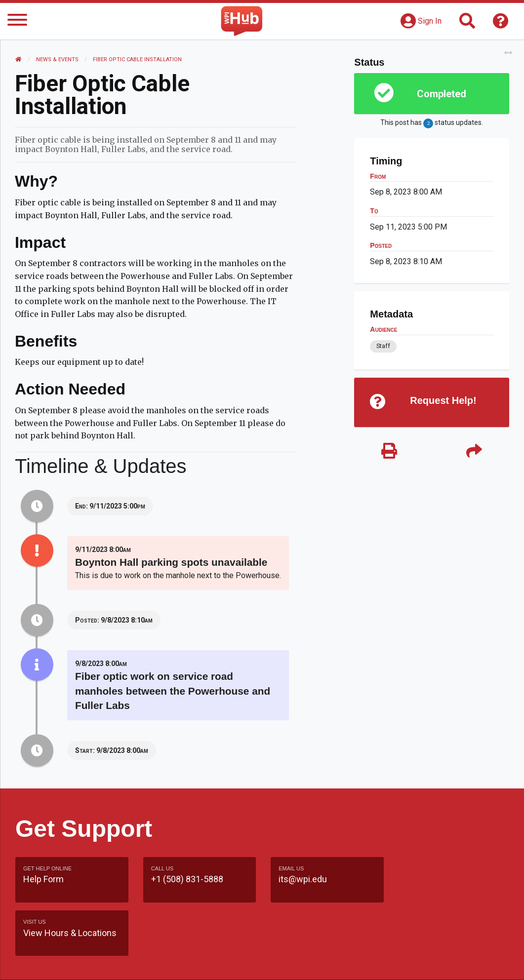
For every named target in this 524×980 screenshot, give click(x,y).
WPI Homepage (437, 943)
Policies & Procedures (389, 962)
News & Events (57, 59)
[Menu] (17, 21)
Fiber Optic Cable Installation (137, 59)
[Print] (389, 451)
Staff (383, 346)
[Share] (474, 451)
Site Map (379, 943)
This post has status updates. (432, 123)
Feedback (330, 943)
